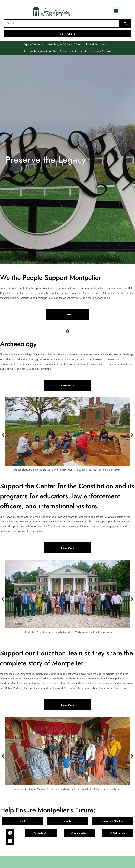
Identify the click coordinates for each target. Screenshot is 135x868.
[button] (116, 12)
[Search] (125, 23)
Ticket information (99, 44)
